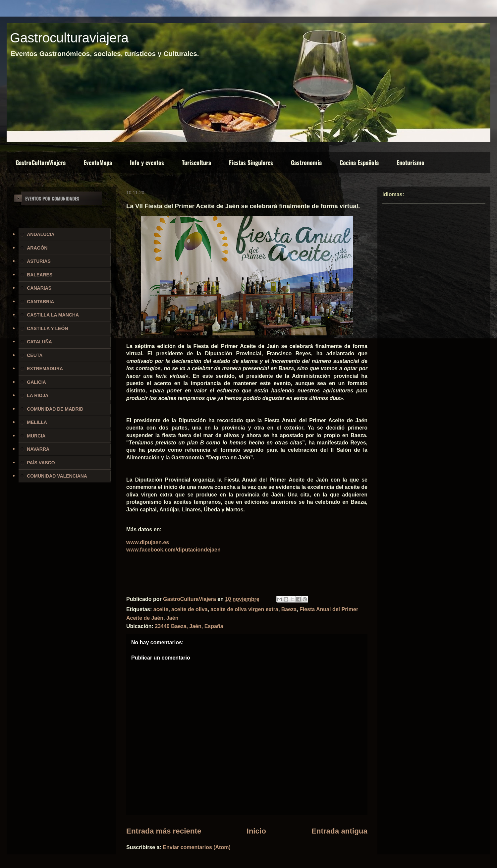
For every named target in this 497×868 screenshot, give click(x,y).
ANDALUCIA (41, 234)
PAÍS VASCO (41, 463)
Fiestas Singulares (251, 162)
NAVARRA (38, 449)
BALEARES (40, 275)
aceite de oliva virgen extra (244, 609)
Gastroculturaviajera (69, 38)
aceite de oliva (189, 609)
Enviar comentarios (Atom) (196, 847)
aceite (161, 609)
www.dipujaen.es (148, 542)
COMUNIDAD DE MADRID (55, 409)
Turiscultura (196, 162)
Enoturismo (411, 162)
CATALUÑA (39, 342)
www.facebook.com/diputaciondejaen (173, 550)
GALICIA (36, 382)
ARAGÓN (37, 248)
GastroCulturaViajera (41, 162)
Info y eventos (147, 162)
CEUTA (35, 355)
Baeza (289, 609)
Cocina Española (359, 162)
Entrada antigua (339, 831)
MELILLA (37, 422)
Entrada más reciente (164, 831)
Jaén (172, 618)
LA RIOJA (38, 395)
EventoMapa (98, 162)
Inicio (256, 831)
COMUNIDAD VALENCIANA (57, 476)
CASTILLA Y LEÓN (47, 328)
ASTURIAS (39, 261)
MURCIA (36, 436)
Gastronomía (306, 162)
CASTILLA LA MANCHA (53, 315)
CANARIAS (39, 288)
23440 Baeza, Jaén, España (189, 626)
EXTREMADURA (45, 369)
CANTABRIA (40, 302)
